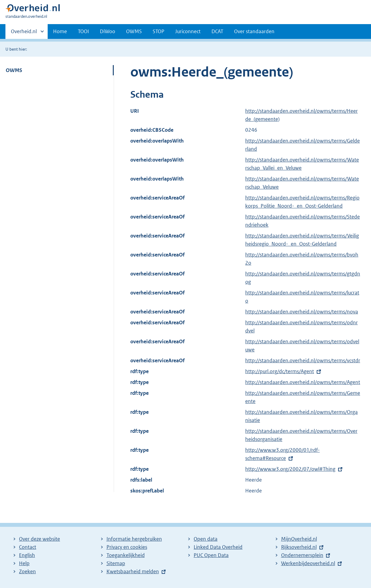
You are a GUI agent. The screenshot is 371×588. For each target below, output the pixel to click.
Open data (206, 539)
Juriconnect (188, 31)
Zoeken (27, 571)
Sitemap (116, 563)
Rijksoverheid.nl (299, 547)
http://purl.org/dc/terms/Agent (280, 371)
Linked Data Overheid (218, 547)
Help (24, 563)
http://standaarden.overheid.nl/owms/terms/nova (302, 312)
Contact (28, 547)
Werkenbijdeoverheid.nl (308, 563)
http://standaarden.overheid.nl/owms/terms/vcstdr (303, 360)
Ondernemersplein (302, 555)
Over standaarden (254, 31)
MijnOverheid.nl (299, 539)
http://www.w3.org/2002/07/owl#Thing (290, 469)
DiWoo (108, 31)
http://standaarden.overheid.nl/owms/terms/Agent (303, 382)
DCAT (217, 31)
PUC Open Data (211, 555)
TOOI (83, 31)
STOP (159, 31)
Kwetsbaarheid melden (133, 571)
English (27, 555)
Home (60, 31)
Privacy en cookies (127, 547)
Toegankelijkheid (126, 555)
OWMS (134, 31)
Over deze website (40, 539)
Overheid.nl (24, 33)
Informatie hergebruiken (134, 539)
